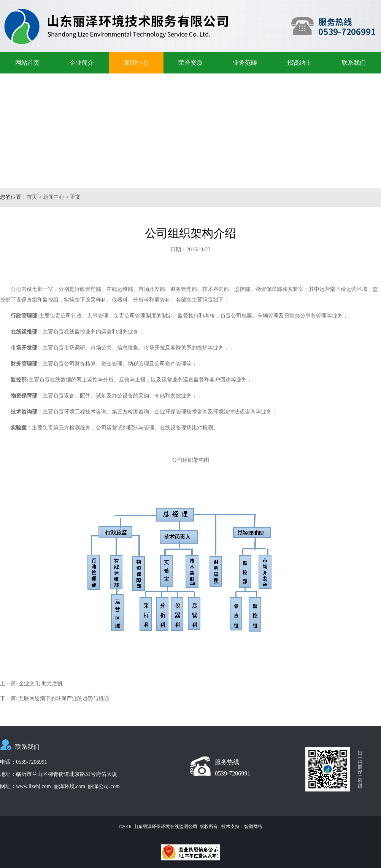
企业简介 (82, 63)
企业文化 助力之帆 (41, 684)
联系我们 (354, 63)
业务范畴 (245, 63)
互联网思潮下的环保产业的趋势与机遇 (64, 698)
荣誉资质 (190, 63)
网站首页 (27, 63)
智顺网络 (253, 827)
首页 (32, 197)
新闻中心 (136, 63)
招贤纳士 (299, 63)
